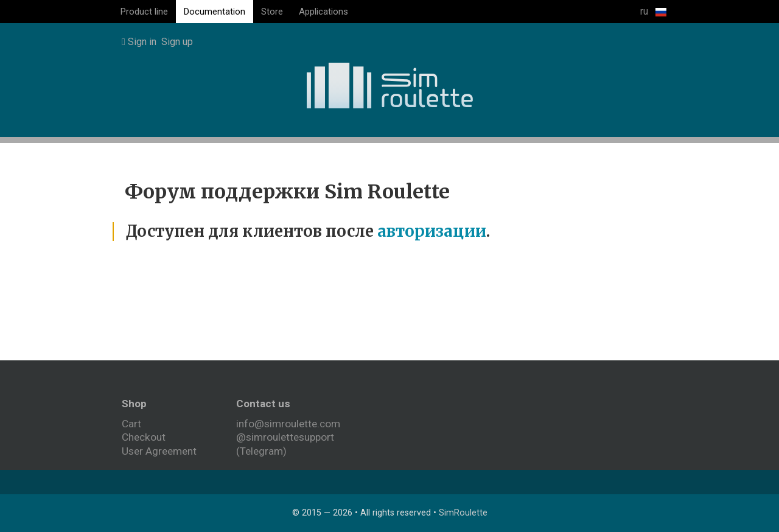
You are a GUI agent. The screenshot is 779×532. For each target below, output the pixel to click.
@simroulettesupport (285, 437)
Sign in (139, 42)
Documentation (215, 12)
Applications (323, 12)
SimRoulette (463, 513)
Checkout (144, 437)
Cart (131, 424)
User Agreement (159, 451)
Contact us (263, 404)
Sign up (177, 42)
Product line (144, 12)
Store (272, 12)
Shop (134, 404)
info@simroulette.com (288, 424)
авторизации (432, 231)
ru (653, 11)
